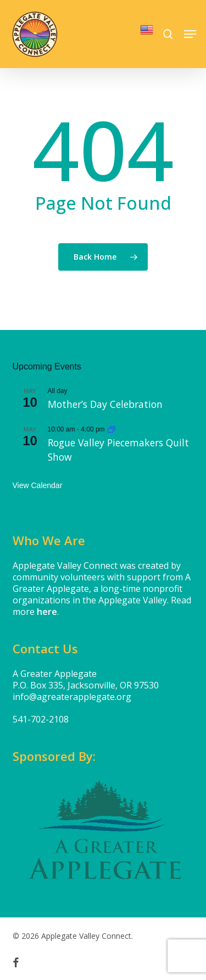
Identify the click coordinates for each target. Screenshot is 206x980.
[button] (190, 34)
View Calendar (38, 485)
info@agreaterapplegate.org (72, 697)
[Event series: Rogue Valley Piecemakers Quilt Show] (112, 429)
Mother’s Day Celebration (105, 404)
